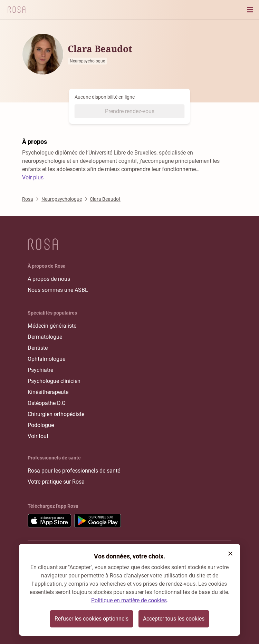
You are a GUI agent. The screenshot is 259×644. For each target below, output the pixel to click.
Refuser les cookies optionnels (92, 619)
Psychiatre (40, 370)
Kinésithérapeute (48, 392)
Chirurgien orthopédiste (56, 414)
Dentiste (38, 348)
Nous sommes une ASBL (58, 290)
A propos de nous (49, 279)
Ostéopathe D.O (47, 403)
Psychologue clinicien (54, 381)
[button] (230, 554)
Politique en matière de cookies (129, 600)
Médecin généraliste (52, 326)
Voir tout (38, 436)
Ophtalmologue (46, 359)
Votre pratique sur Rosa (56, 482)
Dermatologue (45, 337)
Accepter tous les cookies (174, 619)
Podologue (41, 425)
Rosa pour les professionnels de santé (74, 471)
